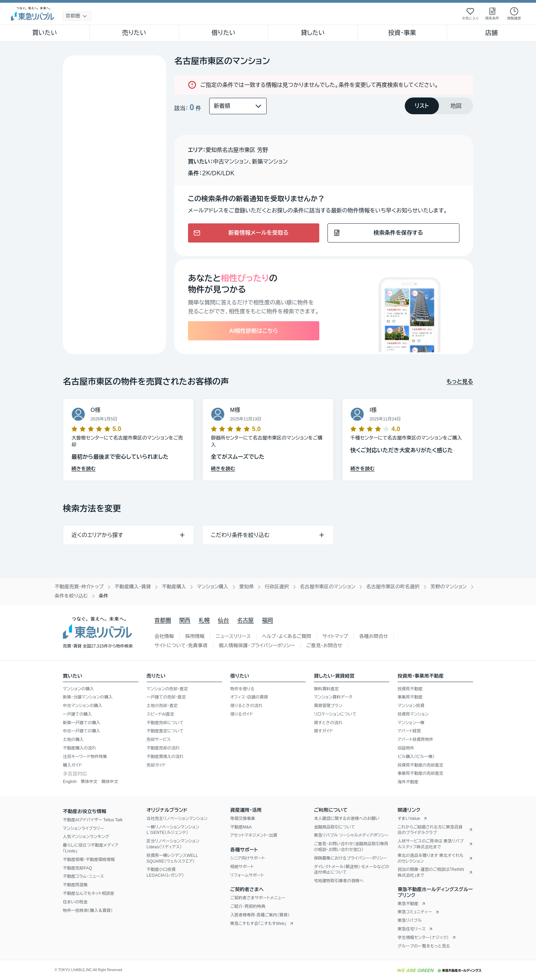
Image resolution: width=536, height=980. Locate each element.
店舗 (492, 33)
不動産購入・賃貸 (133, 587)
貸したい (313, 33)
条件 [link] (104, 596)
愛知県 (247, 587)
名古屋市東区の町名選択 (393, 587)
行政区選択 (277, 587)
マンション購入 (212, 587)
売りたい (134, 33)
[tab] (422, 106)
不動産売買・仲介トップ (79, 587)
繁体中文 (89, 782)
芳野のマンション (448, 587)
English (70, 782)
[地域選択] (77, 16)
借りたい (224, 33)
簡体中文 (110, 782)
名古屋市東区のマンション (327, 587)
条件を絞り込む (71, 596)
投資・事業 (402, 33)
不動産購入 (174, 587)
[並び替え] (238, 106)
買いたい (45, 33)
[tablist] (439, 106)
